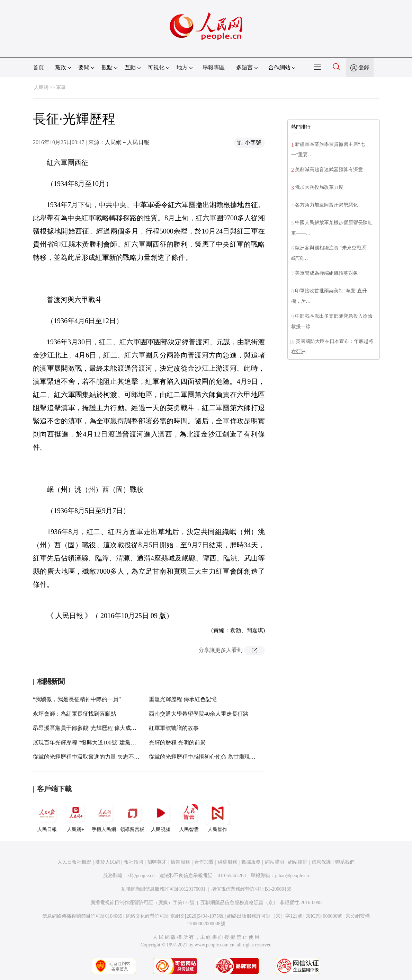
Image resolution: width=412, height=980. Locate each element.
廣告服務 (180, 862)
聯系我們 (345, 862)
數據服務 (251, 862)
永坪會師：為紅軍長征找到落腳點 (74, 714)
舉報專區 (214, 67)
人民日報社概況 (74, 862)
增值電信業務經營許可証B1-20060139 (251, 889)
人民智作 (217, 816)
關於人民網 (108, 862)
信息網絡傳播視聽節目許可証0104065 (82, 916)
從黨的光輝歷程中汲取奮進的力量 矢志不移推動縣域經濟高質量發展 (117, 757)
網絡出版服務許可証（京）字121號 (265, 916)
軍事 (61, 87)
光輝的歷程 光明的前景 (177, 743)
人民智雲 (189, 816)
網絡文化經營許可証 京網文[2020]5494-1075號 (175, 916)
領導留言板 (132, 816)
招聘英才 (157, 862)
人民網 (41, 87)
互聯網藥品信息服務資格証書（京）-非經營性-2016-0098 (261, 903)
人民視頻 (161, 816)
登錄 (364, 67)
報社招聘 (134, 862)
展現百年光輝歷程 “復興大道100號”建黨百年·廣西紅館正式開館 (110, 743)
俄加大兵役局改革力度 (319, 187)
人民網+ (75, 816)
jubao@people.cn (292, 876)
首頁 (38, 67)
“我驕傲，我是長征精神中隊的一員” (77, 699)
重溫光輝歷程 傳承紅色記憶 (183, 699)
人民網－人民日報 (127, 142)
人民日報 (47, 816)
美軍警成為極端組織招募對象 (326, 273)
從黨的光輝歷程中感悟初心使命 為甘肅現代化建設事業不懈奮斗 (227, 757)
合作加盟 (204, 862)
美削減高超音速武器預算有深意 (329, 170)
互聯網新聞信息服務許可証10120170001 (163, 889)
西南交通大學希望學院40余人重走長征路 (199, 714)
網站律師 (298, 862)
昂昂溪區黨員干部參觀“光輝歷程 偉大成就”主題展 (94, 728)
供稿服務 (227, 862)
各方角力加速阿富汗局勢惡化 (326, 205)
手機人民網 (104, 816)
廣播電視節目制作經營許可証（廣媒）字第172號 (142, 903)
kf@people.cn (141, 876)
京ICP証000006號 (324, 916)
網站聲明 (275, 862)
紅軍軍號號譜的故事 (174, 728)
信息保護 (321, 862)
